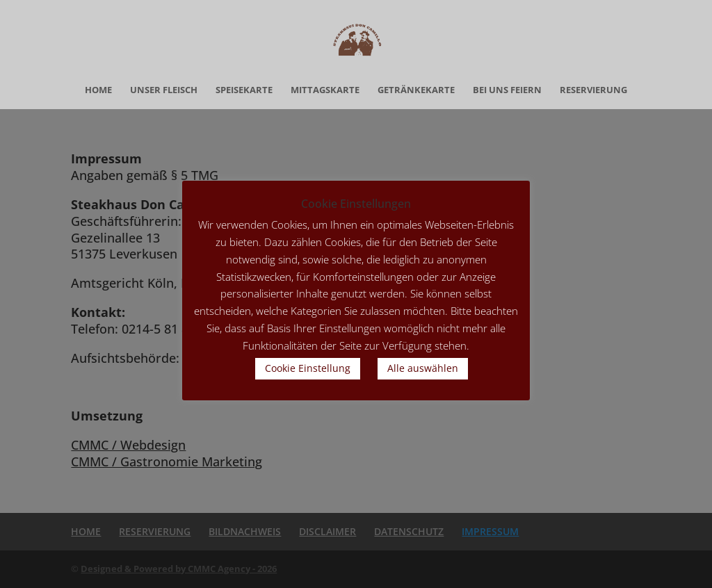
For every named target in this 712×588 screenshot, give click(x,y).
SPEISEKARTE (244, 90)
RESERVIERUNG (593, 90)
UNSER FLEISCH (164, 90)
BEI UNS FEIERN (507, 90)
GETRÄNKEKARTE (416, 90)
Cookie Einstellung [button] (308, 368)
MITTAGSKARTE (325, 90)
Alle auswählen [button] (423, 368)
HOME (98, 90)
